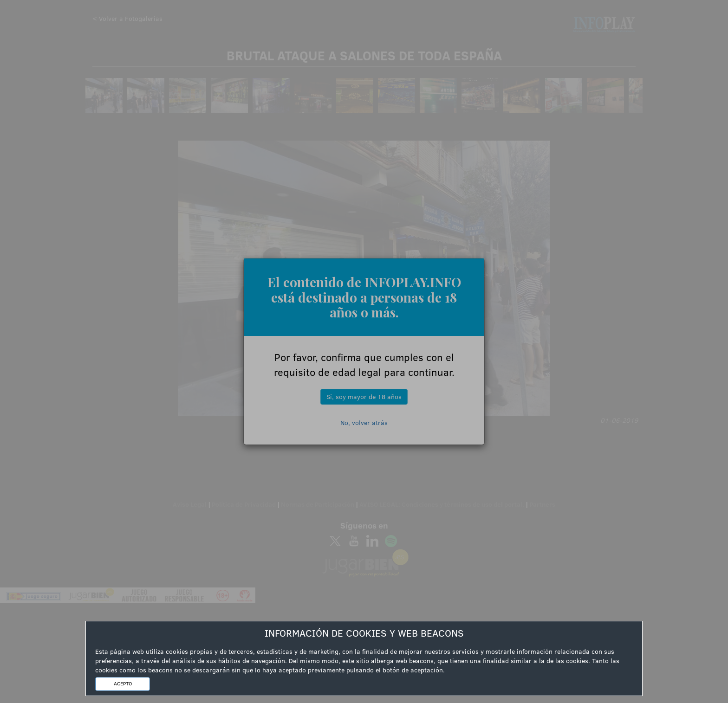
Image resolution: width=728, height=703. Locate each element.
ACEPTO (123, 684)
